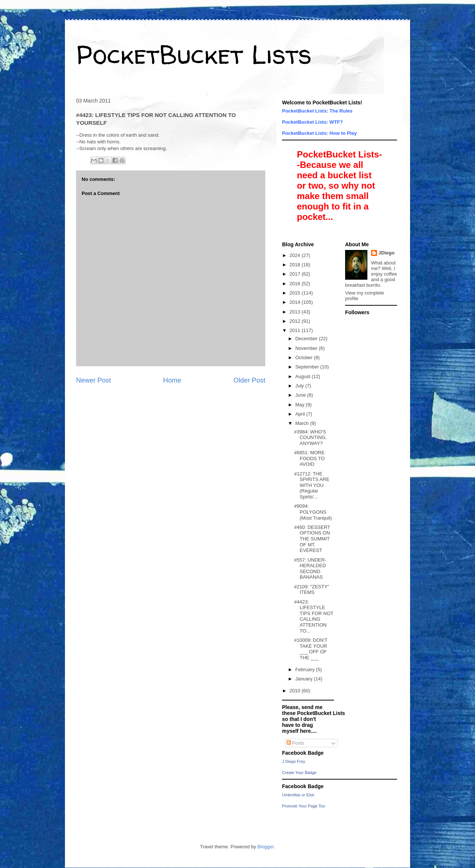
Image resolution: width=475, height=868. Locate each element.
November (307, 348)
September (308, 367)
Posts (295, 743)
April (301, 414)
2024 (296, 255)
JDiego (386, 253)
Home (172, 380)
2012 (296, 321)
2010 (296, 691)
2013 (296, 312)
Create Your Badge (299, 773)
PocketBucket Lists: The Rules (317, 111)
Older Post (249, 380)
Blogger (266, 847)
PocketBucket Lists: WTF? (312, 122)
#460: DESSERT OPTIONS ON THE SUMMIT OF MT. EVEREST (312, 539)
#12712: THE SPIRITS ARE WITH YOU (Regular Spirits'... (312, 485)
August (304, 376)
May (301, 405)
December (307, 339)
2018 (296, 265)
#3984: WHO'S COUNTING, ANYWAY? (310, 438)
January (305, 679)
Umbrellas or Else (298, 795)
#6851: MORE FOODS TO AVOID (309, 458)
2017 (296, 274)
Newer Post (94, 380)
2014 (296, 302)
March (303, 423)
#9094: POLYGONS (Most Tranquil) (313, 512)
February (306, 669)
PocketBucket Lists (194, 54)
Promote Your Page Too (304, 806)
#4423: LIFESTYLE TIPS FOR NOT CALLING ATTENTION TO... (314, 616)
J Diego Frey (294, 761)
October (305, 357)
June (301, 395)
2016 (296, 284)
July (300, 386)
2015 (296, 293)
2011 (296, 330)
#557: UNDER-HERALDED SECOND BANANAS (310, 569)
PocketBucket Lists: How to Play (320, 133)
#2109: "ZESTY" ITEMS (312, 590)
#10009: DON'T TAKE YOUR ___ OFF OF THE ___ (311, 649)
